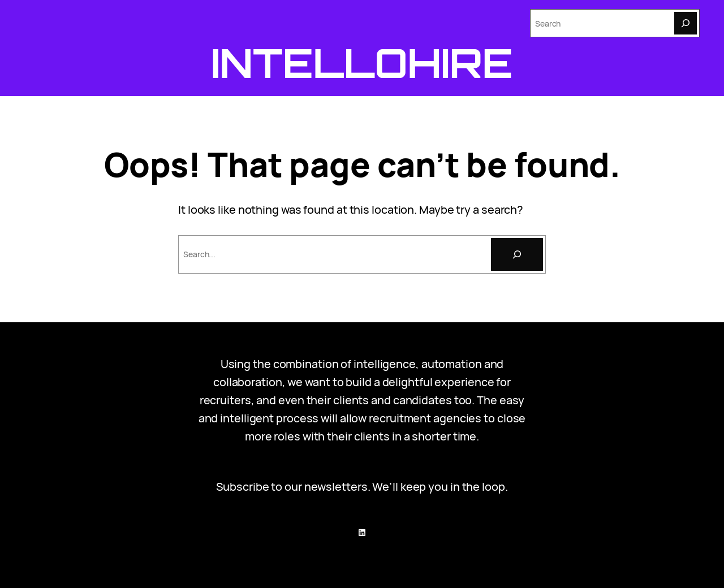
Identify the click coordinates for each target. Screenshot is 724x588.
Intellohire (362, 63)
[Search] (686, 23)
